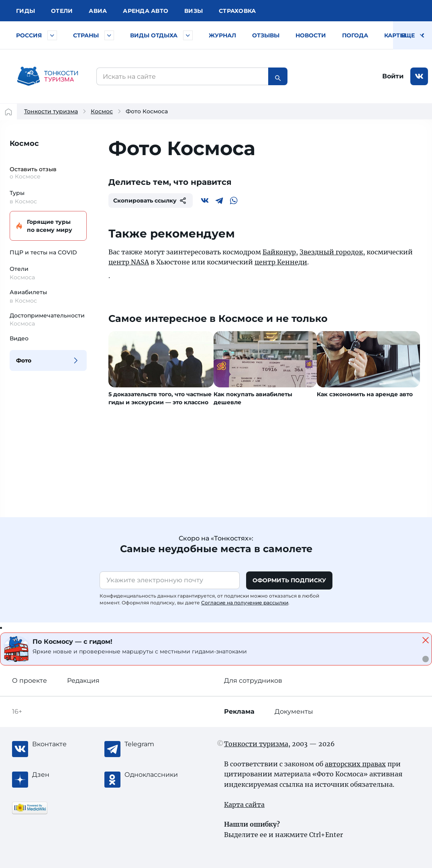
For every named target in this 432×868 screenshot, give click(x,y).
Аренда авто (146, 11)
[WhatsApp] (234, 201)
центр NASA (129, 262)
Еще (413, 35)
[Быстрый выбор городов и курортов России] (52, 35)
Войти (393, 76)
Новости (311, 35)
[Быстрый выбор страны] (109, 35)
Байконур (279, 252)
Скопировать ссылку (151, 201)
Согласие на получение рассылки (245, 603)
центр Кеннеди (281, 262)
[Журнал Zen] (64, 775)
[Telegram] (219, 201)
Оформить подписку (289, 580)
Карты (395, 35)
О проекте (30, 681)
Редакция (83, 681)
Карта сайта (244, 805)
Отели (62, 11)
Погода (355, 35)
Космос (102, 111)
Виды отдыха (154, 35)
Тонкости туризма (51, 111)
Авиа (98, 11)
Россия (29, 35)
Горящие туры (47, 226)
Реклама (239, 711)
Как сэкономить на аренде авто (365, 394)
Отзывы (266, 35)
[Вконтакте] (205, 201)
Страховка (237, 11)
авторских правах (355, 764)
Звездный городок (331, 252)
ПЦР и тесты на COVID (43, 252)
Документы (294, 711)
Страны (86, 35)
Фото (24, 360)
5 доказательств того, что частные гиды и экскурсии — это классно (160, 398)
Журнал (222, 35)
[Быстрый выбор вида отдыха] (188, 35)
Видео (19, 338)
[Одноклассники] (157, 775)
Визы (194, 11)
